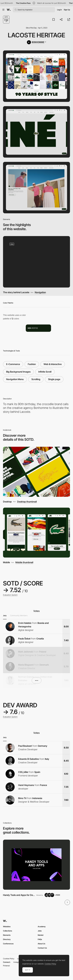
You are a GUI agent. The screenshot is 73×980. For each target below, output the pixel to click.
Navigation (40, 292)
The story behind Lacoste (16, 292)
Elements (7, 935)
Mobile (7, 562)
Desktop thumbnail (27, 502)
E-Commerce (13, 364)
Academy (42, 926)
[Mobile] (36, 533)
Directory (7, 939)
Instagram (17, 962)
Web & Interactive (53, 364)
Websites (7, 926)
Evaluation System (10, 595)
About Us (41, 944)
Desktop (7, 502)
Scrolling (36, 379)
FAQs (40, 939)
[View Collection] (36, 865)
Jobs (40, 931)
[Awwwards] (9, 10)
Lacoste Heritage (36, 35)
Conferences (8, 944)
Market (41, 935)
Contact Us (42, 948)
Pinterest (6, 966)
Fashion (32, 364)
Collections (8, 931)
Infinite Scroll (45, 372)
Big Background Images (18, 372)
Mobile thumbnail (24, 562)
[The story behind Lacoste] (36, 262)
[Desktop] (36, 472)
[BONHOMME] (36, 42)
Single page (54, 379)
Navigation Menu (15, 379)
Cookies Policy (9, 959)
